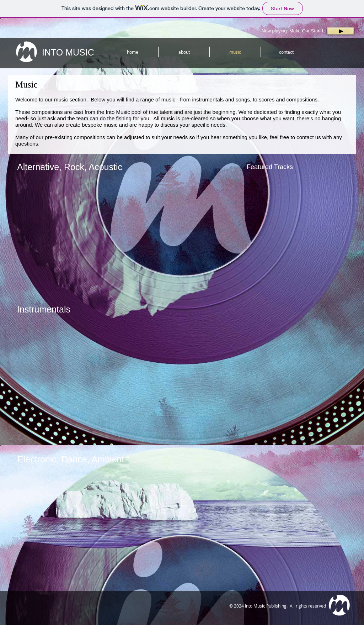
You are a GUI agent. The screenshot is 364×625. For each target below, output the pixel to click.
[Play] (340, 31)
